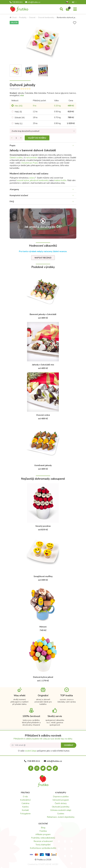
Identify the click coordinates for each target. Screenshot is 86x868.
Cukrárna (25, 803)
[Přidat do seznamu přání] (75, 23)
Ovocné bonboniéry (46, 18)
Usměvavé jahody (43, 465)
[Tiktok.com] (55, 768)
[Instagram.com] (37, 768)
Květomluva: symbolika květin (43, 848)
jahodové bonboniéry (39, 180)
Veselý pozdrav (43, 526)
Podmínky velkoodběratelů (43, 838)
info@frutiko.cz (33, 2)
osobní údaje (31, 751)
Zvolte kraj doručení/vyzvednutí (25, 131)
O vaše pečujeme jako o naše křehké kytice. (44, 751)
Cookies (61, 814)
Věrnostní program (61, 800)
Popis (13, 146)
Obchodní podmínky (61, 807)
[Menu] (75, 9)
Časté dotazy (61, 803)
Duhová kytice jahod (43, 677)
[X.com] (43, 768)
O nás (25, 797)
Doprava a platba (61, 797)
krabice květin (60, 180)
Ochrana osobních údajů (61, 810)
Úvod (13, 18)
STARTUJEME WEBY (48, 864)
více (22, 95)
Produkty (23, 18)
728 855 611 (16, 2)
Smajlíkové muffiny (43, 576)
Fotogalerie (25, 814)
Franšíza (43, 831)
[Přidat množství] (21, 138)
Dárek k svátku (16, 158)
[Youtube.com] (49, 768)
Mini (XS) (19, 106)
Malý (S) (18, 112)
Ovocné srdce (43, 415)
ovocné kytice (23, 180)
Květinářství (25, 800)
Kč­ (73, 2)
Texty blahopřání (43, 845)
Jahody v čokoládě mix (43, 365)
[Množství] (16, 138)
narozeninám (32, 158)
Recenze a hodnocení (43, 841)
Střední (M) (20, 118)
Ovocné (32, 18)
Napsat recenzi (43, 258)
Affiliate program (43, 834)
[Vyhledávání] (61, 9)
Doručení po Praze (30, 163)
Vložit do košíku (37, 138)
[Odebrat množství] (12, 138)
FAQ (12, 201)
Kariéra (25, 807)
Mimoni (43, 627)
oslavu (32, 178)
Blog (43, 828)
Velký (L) (19, 123)
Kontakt (25, 810)
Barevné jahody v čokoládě (43, 314)
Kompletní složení (19, 195)
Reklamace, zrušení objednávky (61, 817)
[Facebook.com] (31, 768)
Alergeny (14, 189)
